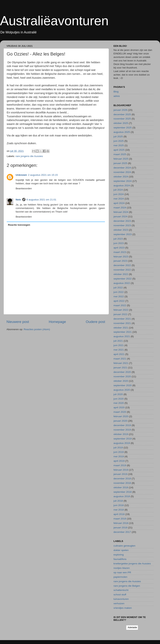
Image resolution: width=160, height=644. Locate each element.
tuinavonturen (121, 599)
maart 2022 (120, 305)
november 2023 (122, 225)
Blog (116, 92)
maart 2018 (120, 519)
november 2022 (122, 270)
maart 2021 (120, 359)
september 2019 (123, 439)
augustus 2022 (122, 283)
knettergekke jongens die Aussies (132, 564)
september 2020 (123, 385)
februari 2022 (121, 310)
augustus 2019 (122, 443)
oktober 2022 (121, 274)
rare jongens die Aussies (29, 156)
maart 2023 (120, 252)
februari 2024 (121, 212)
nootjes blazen (122, 568)
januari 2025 (120, 163)
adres (117, 96)
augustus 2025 (122, 132)
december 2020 (122, 372)
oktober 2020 (121, 381)
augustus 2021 (122, 336)
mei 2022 (119, 296)
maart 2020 (120, 412)
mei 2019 (119, 456)
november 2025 (122, 119)
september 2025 (123, 128)
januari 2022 (120, 314)
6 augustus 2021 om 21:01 (41, 200)
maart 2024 (120, 208)
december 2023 (122, 221)
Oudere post (95, 322)
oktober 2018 (121, 487)
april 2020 (119, 407)
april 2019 (119, 461)
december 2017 (122, 532)
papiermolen (120, 577)
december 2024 (122, 168)
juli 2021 (118, 341)
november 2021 (122, 323)
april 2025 (119, 150)
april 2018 (119, 514)
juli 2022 (118, 288)
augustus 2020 (122, 390)
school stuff (120, 595)
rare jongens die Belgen (127, 586)
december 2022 (122, 265)
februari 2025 (121, 159)
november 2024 (122, 172)
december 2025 (122, 114)
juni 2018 (119, 505)
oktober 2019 (121, 434)
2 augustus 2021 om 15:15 (43, 175)
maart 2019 (120, 465)
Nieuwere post (18, 322)
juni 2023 (119, 243)
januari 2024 (120, 216)
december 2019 (122, 425)
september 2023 (123, 234)
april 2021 (119, 354)
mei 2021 (119, 350)
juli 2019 (118, 448)
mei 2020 (119, 403)
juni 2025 (119, 141)
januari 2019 (120, 474)
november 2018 (122, 483)
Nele (18, 200)
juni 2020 (119, 399)
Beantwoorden (24, 188)
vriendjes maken (123, 608)
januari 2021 (120, 368)
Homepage (57, 322)
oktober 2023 (121, 230)
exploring (119, 555)
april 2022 (119, 301)
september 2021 (123, 332)
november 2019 (122, 430)
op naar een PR (122, 572)
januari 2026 (120, 110)
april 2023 (119, 248)
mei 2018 (119, 510)
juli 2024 (118, 190)
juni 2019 (119, 452)
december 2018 (122, 479)
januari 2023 (120, 261)
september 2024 (123, 181)
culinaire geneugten (124, 546)
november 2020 (122, 376)
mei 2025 (119, 145)
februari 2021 (121, 363)
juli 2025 (118, 137)
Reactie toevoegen (19, 225)
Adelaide (132, 627)
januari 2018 (120, 528)
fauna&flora (120, 559)
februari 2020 (121, 416)
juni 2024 (119, 194)
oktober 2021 (121, 328)
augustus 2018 (122, 496)
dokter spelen (121, 550)
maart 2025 (120, 154)
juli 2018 (118, 501)
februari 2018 (121, 523)
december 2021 (122, 319)
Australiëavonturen (54, 21)
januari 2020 (120, 421)
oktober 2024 (121, 177)
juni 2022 (119, 292)
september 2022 (123, 279)
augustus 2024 (122, 185)
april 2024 (119, 203)
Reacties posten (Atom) (37, 329)
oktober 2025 (121, 123)
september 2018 (123, 492)
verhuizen (119, 603)
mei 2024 (119, 199)
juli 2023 (118, 239)
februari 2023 (121, 257)
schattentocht (121, 590)
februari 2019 (121, 470)
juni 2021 (119, 345)
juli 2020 (118, 394)
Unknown (21, 175)
